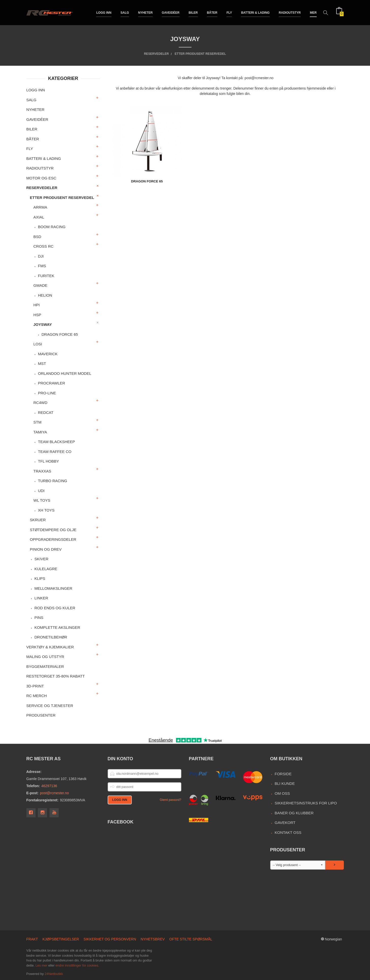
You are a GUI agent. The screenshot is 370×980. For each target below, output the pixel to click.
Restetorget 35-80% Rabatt (56, 676)
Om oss (282, 793)
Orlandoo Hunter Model (65, 373)
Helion (45, 295)
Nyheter (145, 12)
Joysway (43, 324)
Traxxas (42, 471)
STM (38, 422)
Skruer (38, 520)
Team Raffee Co (55, 452)
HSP (37, 315)
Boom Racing (52, 227)
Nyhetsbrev (153, 939)
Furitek (46, 276)
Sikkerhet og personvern (110, 939)
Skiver (41, 559)
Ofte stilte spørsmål (191, 939)
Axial (39, 217)
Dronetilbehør (51, 637)
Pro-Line (47, 393)
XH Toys (46, 510)
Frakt (32, 939)
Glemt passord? (171, 800)
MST (42, 364)
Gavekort (285, 823)
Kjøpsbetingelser (61, 939)
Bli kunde (285, 783)
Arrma (40, 207)
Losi (38, 344)
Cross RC (44, 246)
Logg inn (104, 12)
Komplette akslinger (57, 627)
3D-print (35, 686)
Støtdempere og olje (53, 530)
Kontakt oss (288, 832)
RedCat (46, 412)
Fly (229, 12)
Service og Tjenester (50, 706)
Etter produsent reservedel (62, 198)
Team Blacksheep (56, 442)
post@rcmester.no (54, 793)
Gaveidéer (171, 12)
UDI (41, 491)
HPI (37, 305)
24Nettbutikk (54, 974)
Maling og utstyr (45, 657)
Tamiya (40, 432)
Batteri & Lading (255, 12)
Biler (193, 12)
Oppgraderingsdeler (53, 539)
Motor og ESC (41, 178)
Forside (283, 774)
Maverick (48, 354)
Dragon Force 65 (60, 334)
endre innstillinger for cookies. (77, 965)
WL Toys (42, 500)
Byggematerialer (45, 666)
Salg (125, 12)
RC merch (37, 696)
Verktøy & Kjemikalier (50, 647)
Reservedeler (42, 188)
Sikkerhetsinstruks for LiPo (306, 803)
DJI (41, 256)
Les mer (42, 965)
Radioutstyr (290, 12)
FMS (42, 266)
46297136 (49, 786)
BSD (37, 237)
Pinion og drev (46, 549)
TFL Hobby (48, 461)
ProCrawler (51, 383)
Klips (40, 578)
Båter (212, 12)
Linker (41, 598)
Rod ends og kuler (55, 608)
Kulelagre (46, 569)
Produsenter (41, 715)
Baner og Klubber (294, 813)
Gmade (41, 285)
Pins (39, 618)
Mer (313, 12)
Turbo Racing (52, 481)
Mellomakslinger (53, 588)
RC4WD (41, 403)
